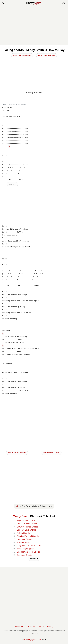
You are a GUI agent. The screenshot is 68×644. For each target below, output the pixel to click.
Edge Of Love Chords (26, 530)
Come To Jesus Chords (27, 524)
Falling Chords (23, 533)
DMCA (41, 627)
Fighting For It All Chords (28, 536)
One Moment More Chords (29, 552)
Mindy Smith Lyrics (47, 55)
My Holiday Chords (25, 549)
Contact (32, 627)
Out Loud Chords (24, 555)
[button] (4, 3)
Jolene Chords (23, 542)
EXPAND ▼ (34, 559)
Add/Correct (20, 627)
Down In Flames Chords (27, 527)
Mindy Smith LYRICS (51, 453)
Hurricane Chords (25, 539)
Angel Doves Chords (26, 520)
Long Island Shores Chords (29, 546)
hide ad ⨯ (12, 184)
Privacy (50, 627)
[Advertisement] (34, 25)
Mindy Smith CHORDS (17, 453)
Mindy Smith (21, 516)
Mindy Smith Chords (22, 55)
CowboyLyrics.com (33, 640)
